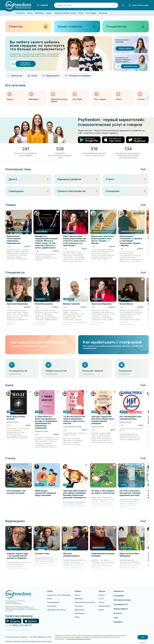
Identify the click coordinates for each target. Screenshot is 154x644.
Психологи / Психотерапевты (59, 595)
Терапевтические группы (65, 13)
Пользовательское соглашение (16, 637)
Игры (81, 13)
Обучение (103, 13)
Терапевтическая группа (85, 602)
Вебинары (39, 13)
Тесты (101, 599)
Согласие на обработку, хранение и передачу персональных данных (29, 641)
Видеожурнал (104, 606)
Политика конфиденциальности (41, 637)
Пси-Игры (79, 606)
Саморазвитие (53, 602)
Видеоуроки (80, 610)
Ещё (143, 169)
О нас (116, 618)
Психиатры (52, 606)
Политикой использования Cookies (78, 639)
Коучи (30, 13)
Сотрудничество (121, 604)
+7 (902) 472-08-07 (20, 625)
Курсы (49, 13)
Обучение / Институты (56, 610)
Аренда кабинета (121, 609)
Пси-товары (91, 13)
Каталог (43, 5)
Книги (77, 617)
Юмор (101, 610)
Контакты (118, 613)
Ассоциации (119, 596)
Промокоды (80, 613)
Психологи (20, 13)
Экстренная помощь (122, 600)
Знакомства (119, 591)
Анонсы (102, 595)
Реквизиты (118, 622)
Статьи (101, 602)
